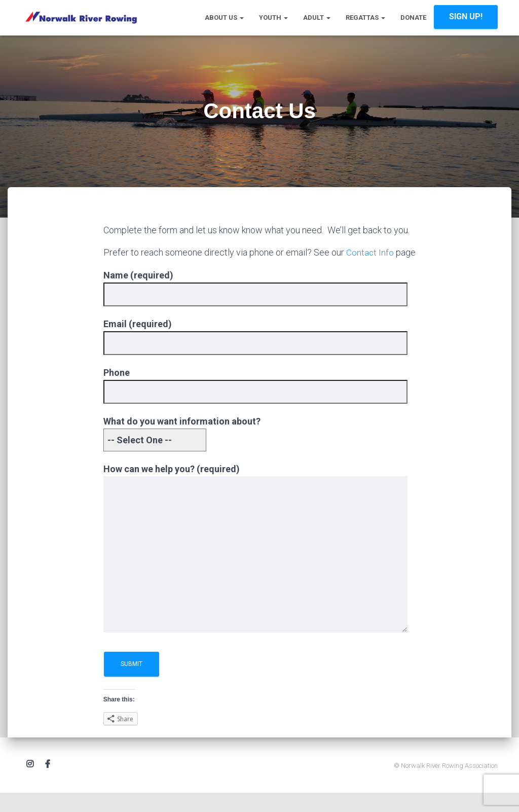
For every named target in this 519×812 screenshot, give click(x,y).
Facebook (48, 779)
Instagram (30, 779)
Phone (255, 397)
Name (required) (255, 299)
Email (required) (255, 348)
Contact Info (370, 252)
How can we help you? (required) (255, 563)
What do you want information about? (182, 445)
